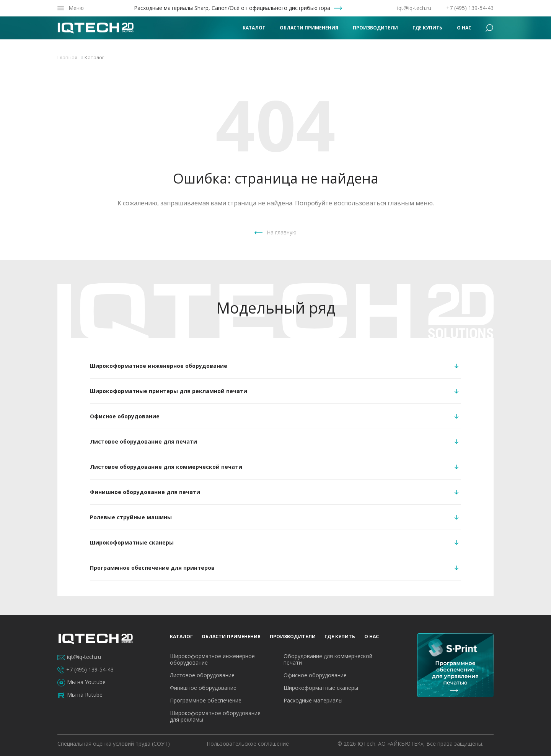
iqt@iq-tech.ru (414, 8)
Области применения (309, 28)
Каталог (254, 28)
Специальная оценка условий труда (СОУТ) (114, 744)
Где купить (427, 28)
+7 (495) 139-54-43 (470, 8)
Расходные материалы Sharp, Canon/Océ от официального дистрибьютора (232, 8)
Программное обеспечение (206, 700)
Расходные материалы (313, 700)
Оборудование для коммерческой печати (328, 659)
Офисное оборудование (315, 675)
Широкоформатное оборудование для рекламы (215, 716)
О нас (464, 28)
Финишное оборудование (203, 688)
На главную (282, 232)
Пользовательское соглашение (248, 744)
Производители (375, 28)
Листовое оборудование (202, 675)
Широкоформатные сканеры (321, 688)
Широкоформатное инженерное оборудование (212, 659)
